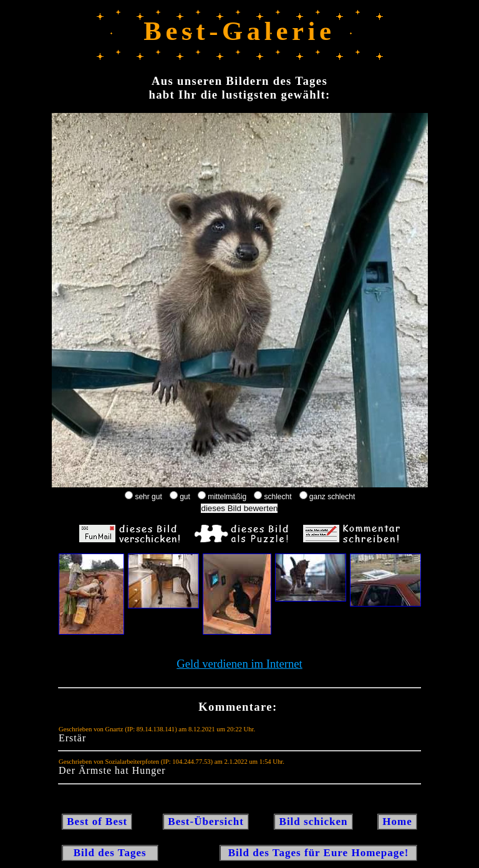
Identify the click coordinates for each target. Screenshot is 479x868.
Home (397, 822)
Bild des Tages (110, 853)
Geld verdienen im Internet (239, 664)
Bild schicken (313, 822)
